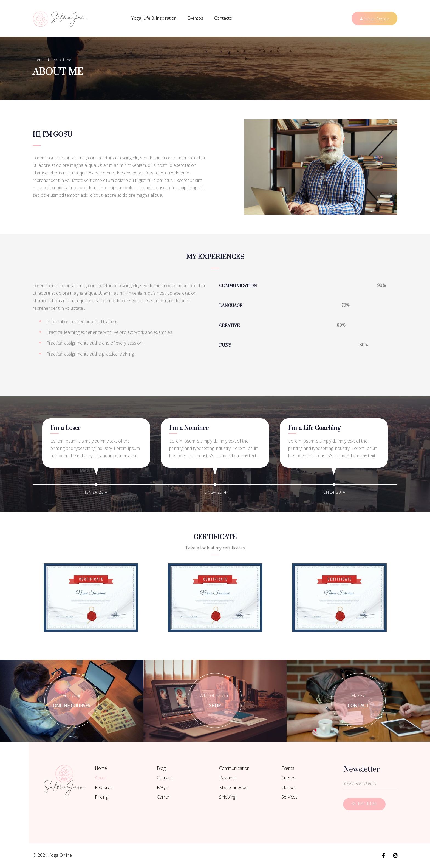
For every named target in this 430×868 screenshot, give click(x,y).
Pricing (101, 797)
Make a (358, 701)
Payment (228, 778)
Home (38, 60)
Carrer (163, 797)
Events (288, 768)
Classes (289, 787)
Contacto (223, 18)
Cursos (288, 778)
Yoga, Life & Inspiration (154, 18)
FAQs (162, 787)
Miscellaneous (233, 787)
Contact (165, 778)
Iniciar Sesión (377, 19)
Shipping (227, 797)
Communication (234, 768)
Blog (161, 768)
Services (289, 797)
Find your (72, 701)
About (101, 778)
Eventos (195, 18)
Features (104, 787)
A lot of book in (215, 701)
